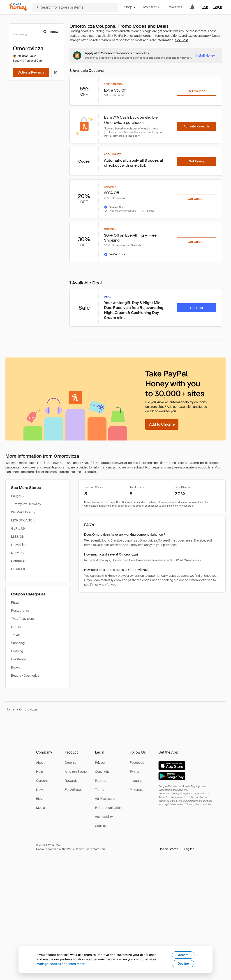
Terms (99, 790)
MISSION (18, 537)
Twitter (135, 772)
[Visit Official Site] (56, 72)
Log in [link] (218, 7)
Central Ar (18, 561)
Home (10, 709)
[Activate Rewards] (31, 72)
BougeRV (18, 496)
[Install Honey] (205, 55)
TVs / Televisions (23, 619)
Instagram (137, 781)
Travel (15, 635)
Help (39, 772)
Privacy (100, 763)
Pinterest (136, 790)
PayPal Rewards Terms (118, 136)
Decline (183, 964)
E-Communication (108, 808)
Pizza (15, 602)
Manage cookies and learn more (61, 964)
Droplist (70, 763)
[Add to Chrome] (162, 424)
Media (40, 808)
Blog (39, 799)
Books (15, 667)
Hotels (16, 627)
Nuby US (17, 553)
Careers (42, 781)
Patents (100, 781)
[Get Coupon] (196, 91)
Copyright (102, 772)
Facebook (137, 763)
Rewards (175, 7)
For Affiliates (74, 790)
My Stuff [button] (152, 7)
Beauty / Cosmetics (25, 676)
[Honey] (18, 7)
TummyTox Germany (26, 504)
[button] (176, 849)
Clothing (17, 651)
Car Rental (19, 659)
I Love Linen (20, 545)
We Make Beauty (23, 512)
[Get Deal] (196, 308)
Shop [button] (130, 7)
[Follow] (50, 32)
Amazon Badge (76, 772)
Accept (183, 955)
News (40, 790)
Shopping (18, 643)
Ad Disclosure (105, 799)
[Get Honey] (196, 161)
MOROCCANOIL (23, 520)
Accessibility (104, 817)
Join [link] (205, 7)
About (40, 763)
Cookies (101, 826)
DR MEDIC (19, 569)
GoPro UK (18, 528)
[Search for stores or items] (75, 7)
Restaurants (20, 611)
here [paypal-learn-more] (103, 849)
